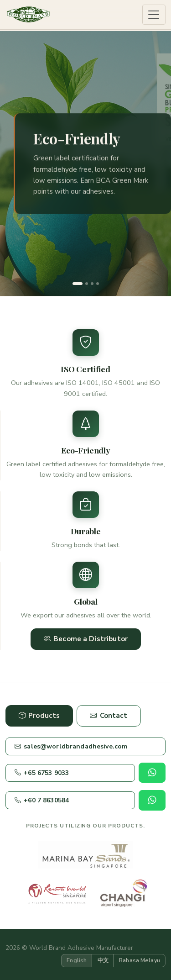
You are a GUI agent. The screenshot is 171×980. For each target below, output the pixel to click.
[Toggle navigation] (154, 15)
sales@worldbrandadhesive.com (71, 746)
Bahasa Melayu (140, 960)
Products (39, 716)
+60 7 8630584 (42, 800)
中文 (103, 960)
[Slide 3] (92, 284)
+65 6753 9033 (42, 773)
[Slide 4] (98, 284)
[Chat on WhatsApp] (152, 773)
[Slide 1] (78, 284)
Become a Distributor (86, 639)
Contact (109, 716)
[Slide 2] (87, 284)
